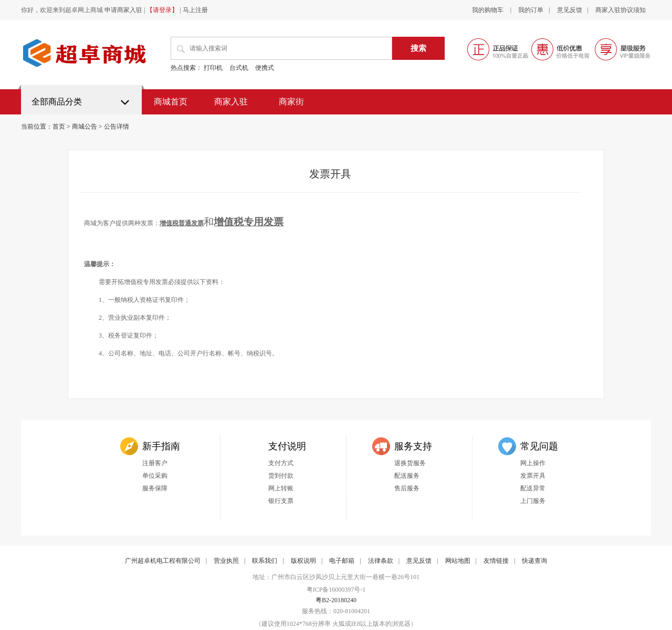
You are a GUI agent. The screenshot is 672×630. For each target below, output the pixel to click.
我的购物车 (489, 10)
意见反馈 (570, 10)
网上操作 (533, 463)
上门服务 (533, 501)
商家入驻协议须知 (621, 10)
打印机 (213, 68)
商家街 (291, 102)
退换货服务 (410, 463)
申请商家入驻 (123, 10)
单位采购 (155, 476)
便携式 (265, 68)
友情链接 (496, 561)
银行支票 (281, 501)
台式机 (239, 68)
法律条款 (381, 561)
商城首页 (171, 102)
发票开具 (533, 476)
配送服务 (407, 476)
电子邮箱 (342, 561)
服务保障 (155, 488)
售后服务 (407, 488)
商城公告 (85, 127)
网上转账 (281, 488)
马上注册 (195, 10)
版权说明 (303, 561)
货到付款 (281, 476)
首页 (59, 127)
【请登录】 (162, 10)
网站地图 (458, 561)
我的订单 (531, 10)
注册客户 (155, 463)
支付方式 (281, 463)
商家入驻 (231, 102)
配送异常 (533, 488)
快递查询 (534, 561)
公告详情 (117, 127)
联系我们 (265, 561)
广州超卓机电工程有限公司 (163, 561)
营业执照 (226, 561)
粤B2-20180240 (336, 600)
